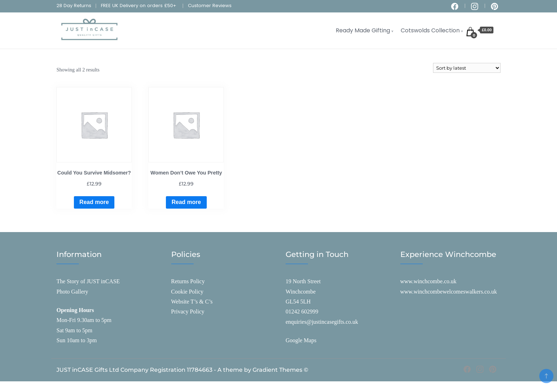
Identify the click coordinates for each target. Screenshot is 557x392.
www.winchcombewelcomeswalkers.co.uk (449, 292)
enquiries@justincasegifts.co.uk (322, 322)
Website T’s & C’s (192, 302)
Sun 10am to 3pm (77, 340)
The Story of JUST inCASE (88, 281)
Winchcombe (301, 292)
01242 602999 (302, 312)
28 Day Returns (74, 6)
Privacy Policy (188, 312)
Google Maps (301, 340)
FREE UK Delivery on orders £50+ (139, 6)
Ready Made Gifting (363, 30)
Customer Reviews (210, 6)
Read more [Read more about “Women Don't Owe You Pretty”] (186, 202)
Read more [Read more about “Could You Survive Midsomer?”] (94, 202)
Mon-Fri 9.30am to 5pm (84, 320)
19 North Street (303, 281)
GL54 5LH (298, 302)
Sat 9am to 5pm (74, 330)
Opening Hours (75, 310)
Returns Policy (188, 281)
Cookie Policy (187, 292)
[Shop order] (467, 68)
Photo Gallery (72, 292)
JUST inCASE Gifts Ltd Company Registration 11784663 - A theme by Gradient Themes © (182, 370)
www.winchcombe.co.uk (428, 281)
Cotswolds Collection (430, 30)
